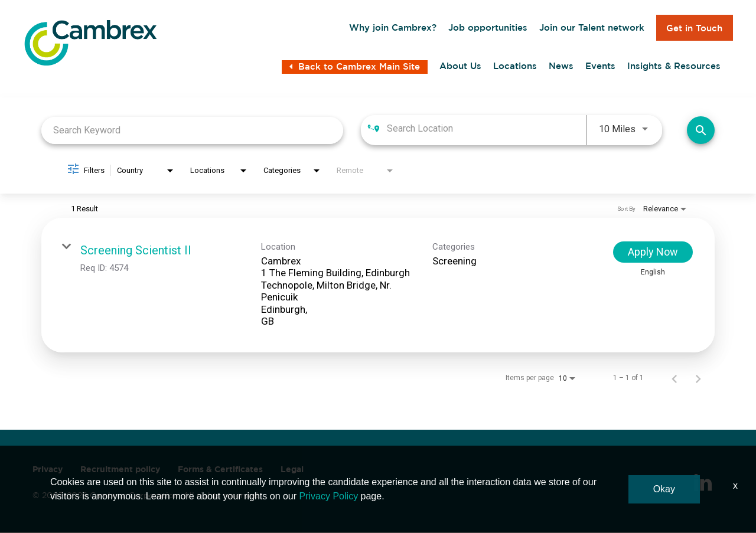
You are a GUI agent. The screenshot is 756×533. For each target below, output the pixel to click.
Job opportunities (488, 28)
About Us (460, 68)
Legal (292, 470)
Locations (515, 68)
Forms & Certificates (220, 470)
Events (600, 68)
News (561, 68)
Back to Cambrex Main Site (355, 69)
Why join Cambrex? (393, 28)
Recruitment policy (120, 470)
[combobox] (192, 131)
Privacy (48, 470)
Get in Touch (694, 28)
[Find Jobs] (701, 131)
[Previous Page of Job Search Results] (674, 379)
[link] (378, 286)
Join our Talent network (592, 28)
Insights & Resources (674, 68)
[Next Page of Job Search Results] (698, 379)
